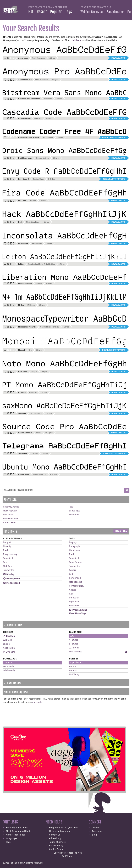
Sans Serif (8, 558)
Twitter (96, 828)
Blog (94, 835)
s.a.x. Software (36, 413)
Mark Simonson (38, 58)
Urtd (30, 350)
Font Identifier (115, 12)
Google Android (43, 158)
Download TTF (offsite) (114, 179)
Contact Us (55, 835)
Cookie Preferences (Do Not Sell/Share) (68, 855)
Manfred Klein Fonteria (49, 327)
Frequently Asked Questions (64, 828)
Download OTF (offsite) (114, 137)
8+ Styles (74, 644)
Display (9, 574)
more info (37, 702)
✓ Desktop (9, 636)
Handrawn (74, 550)
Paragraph (74, 546)
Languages (75, 511)
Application (9, 648)
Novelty (7, 546)
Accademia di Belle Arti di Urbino (41, 264)
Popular (56, 12)
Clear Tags (121, 531)
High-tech (74, 602)
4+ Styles (74, 640)
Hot (31, 12)
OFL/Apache (9, 652)
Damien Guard (38, 179)
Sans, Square (76, 562)
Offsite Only (9, 670)
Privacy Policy (56, 846)
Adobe (39, 433)
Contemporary (77, 586)
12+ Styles (74, 648)
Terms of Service (57, 842)
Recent (42, 12)
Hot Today (8, 515)
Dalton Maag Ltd (40, 474)
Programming (10, 554)
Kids (71, 594)
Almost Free (9, 523)
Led (71, 574)
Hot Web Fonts (11, 519)
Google (34, 372)
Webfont (7, 640)
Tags (68, 12)
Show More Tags (77, 613)
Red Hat (39, 283)
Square (73, 570)
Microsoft (38, 118)
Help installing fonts (59, 831)
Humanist (74, 606)
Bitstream (48, 99)
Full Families (76, 652)
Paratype (33, 392)
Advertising (55, 838)
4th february (48, 137)
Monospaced (11, 579)
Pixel (5, 550)
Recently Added (11, 507)
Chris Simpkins (32, 222)
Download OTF (118, 201)
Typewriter (9, 570)
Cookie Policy (56, 849)
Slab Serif (8, 566)
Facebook (97, 831)
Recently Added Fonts (17, 828)
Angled (73, 590)
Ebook (6, 644)
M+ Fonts (31, 305)
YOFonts (34, 453)
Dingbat (7, 542)
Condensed (75, 578)
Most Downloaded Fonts (19, 831)
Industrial (74, 598)
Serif (5, 562)
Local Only (9, 667)
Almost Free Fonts (15, 835)
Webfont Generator (92, 12)
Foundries (74, 515)
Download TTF (119, 58)
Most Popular (10, 511)
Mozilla (33, 201)
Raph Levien (37, 244)
